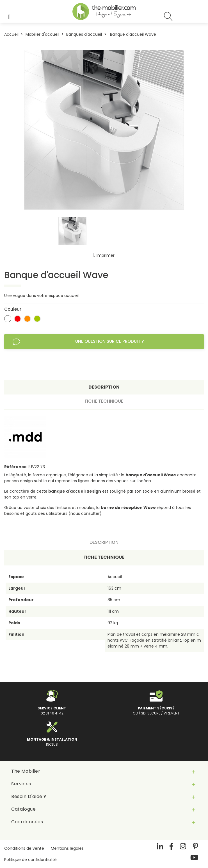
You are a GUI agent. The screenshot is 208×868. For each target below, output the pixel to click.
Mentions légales (67, 848)
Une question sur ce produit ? (78, 342)
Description (104, 387)
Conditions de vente (24, 848)
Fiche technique (104, 401)
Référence (15, 467)
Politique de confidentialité (30, 860)
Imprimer (104, 255)
